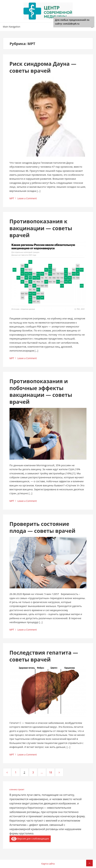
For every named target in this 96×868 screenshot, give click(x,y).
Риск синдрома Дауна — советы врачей (43, 67)
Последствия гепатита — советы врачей (44, 656)
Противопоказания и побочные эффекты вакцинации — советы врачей (41, 391)
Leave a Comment (27, 198)
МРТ (12, 198)
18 (52, 772)
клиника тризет (17, 789)
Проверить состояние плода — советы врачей (43, 527)
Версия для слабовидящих (30, 839)
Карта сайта (48, 864)
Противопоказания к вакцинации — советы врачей (41, 228)
